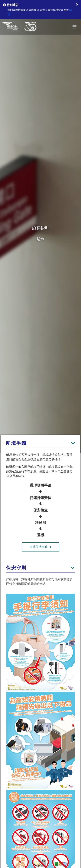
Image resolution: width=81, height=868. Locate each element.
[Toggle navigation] (75, 27)
